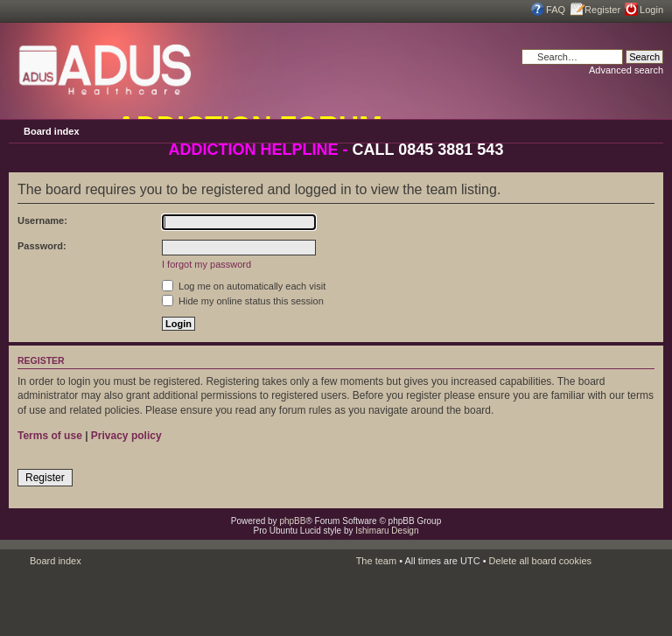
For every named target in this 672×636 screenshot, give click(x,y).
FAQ (556, 10)
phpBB (292, 521)
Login (651, 10)
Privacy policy (126, 436)
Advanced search (626, 70)
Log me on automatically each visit (244, 286)
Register (602, 10)
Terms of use (50, 436)
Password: (42, 246)
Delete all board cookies (540, 561)
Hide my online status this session (243, 301)
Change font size (650, 130)
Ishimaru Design (387, 531)
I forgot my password (206, 264)
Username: (42, 220)
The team (376, 561)
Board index (52, 131)
